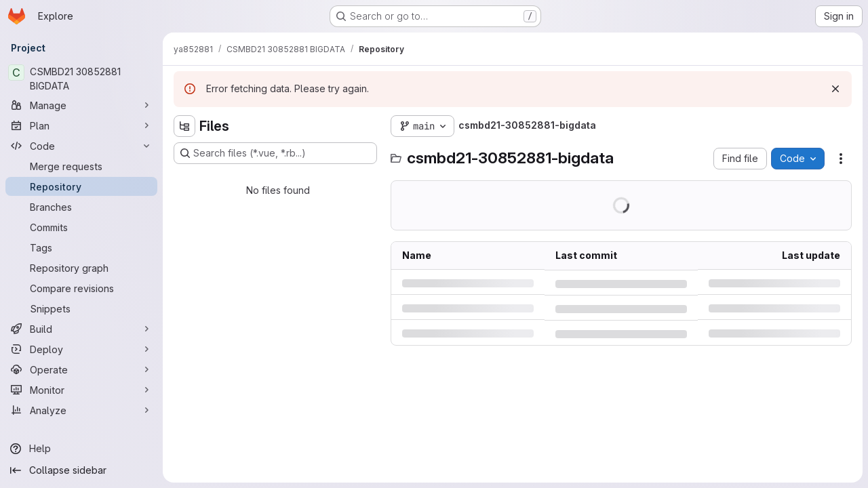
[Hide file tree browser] (184, 126)
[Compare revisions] (81, 288)
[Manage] (81, 105)
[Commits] (81, 227)
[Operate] (81, 369)
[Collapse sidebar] (81, 470)
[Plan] (81, 125)
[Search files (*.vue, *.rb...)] (275, 153)
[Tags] (81, 247)
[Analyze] (81, 410)
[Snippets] (81, 308)
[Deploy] (81, 349)
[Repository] (81, 186)
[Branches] (81, 207)
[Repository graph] (81, 268)
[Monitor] (81, 390)
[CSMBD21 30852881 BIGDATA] (81, 79)
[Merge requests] (81, 166)
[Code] (81, 146)
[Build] (81, 329)
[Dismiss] (835, 89)
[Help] (81, 449)
